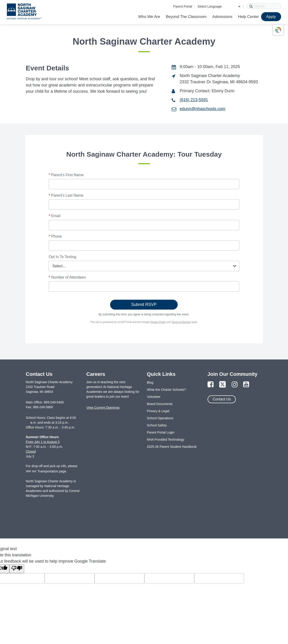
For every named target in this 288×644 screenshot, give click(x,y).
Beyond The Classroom (186, 17)
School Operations (160, 418)
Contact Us (222, 399)
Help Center (249, 17)
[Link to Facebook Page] (211, 385)
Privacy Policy (158, 322)
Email (55, 216)
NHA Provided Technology (165, 440)
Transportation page (52, 471)
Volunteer (154, 397)
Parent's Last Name (66, 195)
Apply (271, 17)
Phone (55, 236)
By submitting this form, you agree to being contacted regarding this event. (144, 314)
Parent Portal (183, 6)
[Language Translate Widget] (219, 6)
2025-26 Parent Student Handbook (172, 447)
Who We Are (149, 17)
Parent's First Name (66, 175)
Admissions (222, 17)
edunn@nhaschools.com (202, 109)
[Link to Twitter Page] (222, 385)
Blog (150, 382)
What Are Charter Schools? (166, 390)
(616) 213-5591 (194, 100)
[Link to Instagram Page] (235, 385)
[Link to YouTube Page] (246, 385)
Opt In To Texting (62, 257)
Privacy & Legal (158, 411)
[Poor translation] (17, 569)
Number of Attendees (67, 277)
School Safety (157, 425)
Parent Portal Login (161, 432)
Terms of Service (181, 322)
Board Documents (160, 404)
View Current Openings (103, 408)
